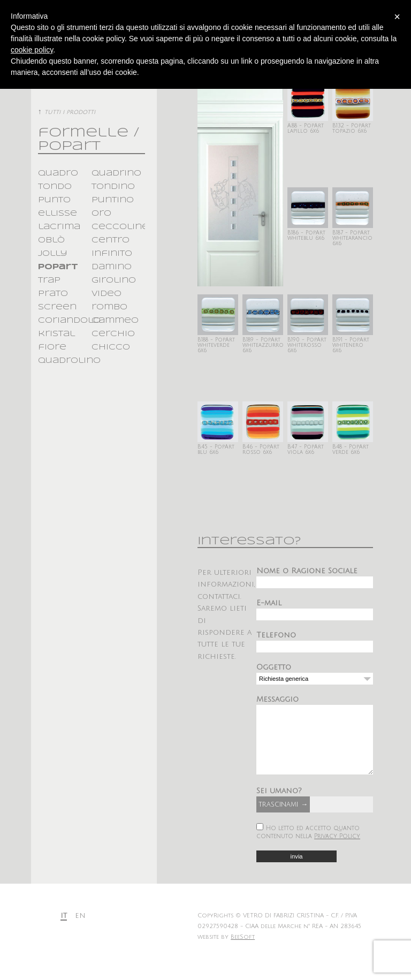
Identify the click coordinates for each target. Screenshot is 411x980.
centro (111, 240)
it (64, 932)
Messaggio (277, 699)
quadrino (116, 173)
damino (112, 267)
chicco (111, 347)
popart (58, 267)
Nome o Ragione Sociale (307, 571)
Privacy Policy (337, 852)
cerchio (113, 334)
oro (101, 214)
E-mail (269, 603)
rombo (109, 307)
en (80, 932)
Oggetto (274, 667)
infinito (112, 254)
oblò (51, 240)
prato (53, 294)
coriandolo (69, 321)
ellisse (58, 214)
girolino (114, 280)
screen (57, 307)
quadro (58, 173)
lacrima (59, 227)
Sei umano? (279, 807)
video (106, 294)
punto (54, 200)
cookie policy (32, 50)
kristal (56, 334)
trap (49, 280)
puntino (113, 200)
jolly (53, 254)
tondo (55, 187)
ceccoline (120, 227)
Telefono (276, 635)
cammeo (115, 321)
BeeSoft (243, 953)
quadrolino (69, 361)
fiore (52, 347)
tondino (113, 187)
